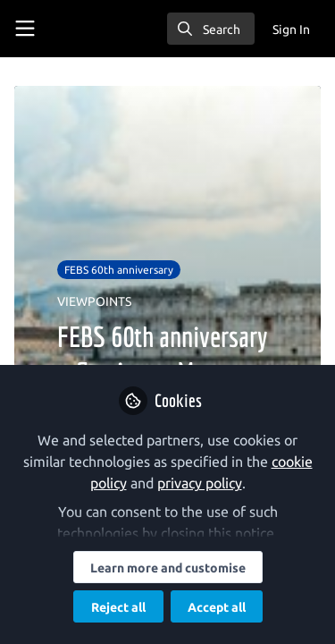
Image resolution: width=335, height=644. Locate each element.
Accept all (217, 607)
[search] (211, 29)
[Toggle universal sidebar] (25, 29)
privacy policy (200, 483)
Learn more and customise (168, 568)
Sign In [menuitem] (291, 30)
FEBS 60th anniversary (119, 270)
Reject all (118, 607)
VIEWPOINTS (94, 301)
